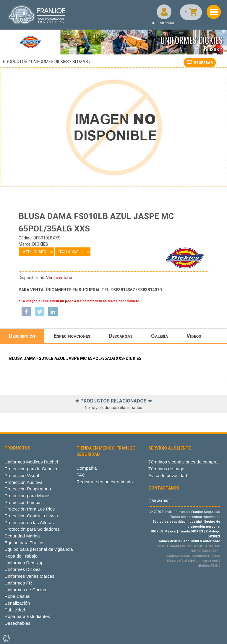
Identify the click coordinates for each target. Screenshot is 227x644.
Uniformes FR (18, 583)
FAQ (81, 475)
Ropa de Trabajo (21, 556)
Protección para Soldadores (32, 529)
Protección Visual (22, 475)
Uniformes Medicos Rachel (31, 462)
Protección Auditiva (23, 482)
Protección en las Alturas (29, 523)
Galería (159, 336)
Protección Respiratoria (28, 489)
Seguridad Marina (22, 536)
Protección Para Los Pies (30, 509)
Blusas (80, 62)
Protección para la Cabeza (31, 469)
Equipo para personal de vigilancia (39, 549)
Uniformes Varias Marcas (29, 576)
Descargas (121, 336)
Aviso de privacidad (168, 475)
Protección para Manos (27, 496)
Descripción (22, 336)
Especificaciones (72, 336)
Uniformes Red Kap (24, 563)
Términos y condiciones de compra (183, 462)
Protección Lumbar (23, 502)
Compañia (87, 468)
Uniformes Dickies (50, 62)
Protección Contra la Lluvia (31, 516)
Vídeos (194, 336)
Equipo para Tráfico (24, 543)
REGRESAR (200, 63)
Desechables (17, 623)
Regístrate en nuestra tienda (105, 482)
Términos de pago (166, 469)
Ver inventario (59, 278)
